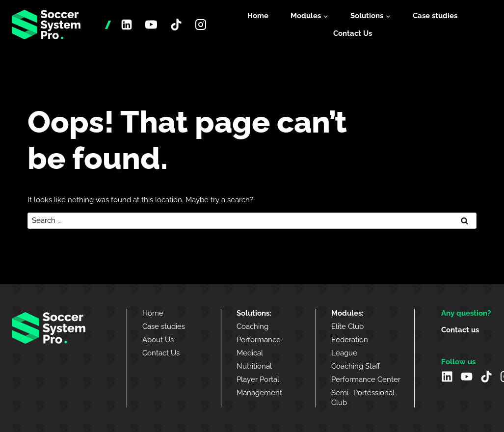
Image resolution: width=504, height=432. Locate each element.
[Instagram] (201, 25)
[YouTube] (151, 25)
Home (258, 16)
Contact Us (353, 33)
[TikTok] (176, 25)
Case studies (435, 16)
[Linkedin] (127, 25)
